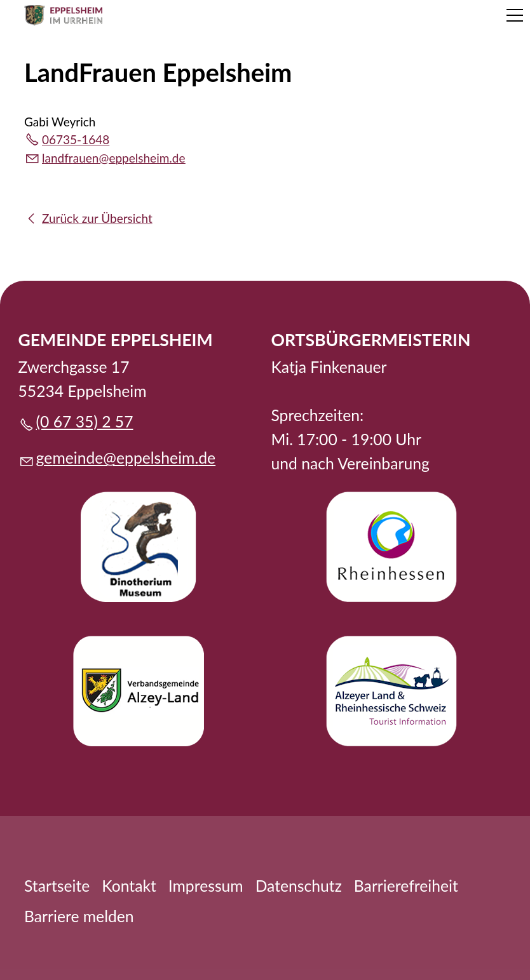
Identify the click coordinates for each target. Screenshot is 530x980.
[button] (515, 15)
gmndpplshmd (126, 458)
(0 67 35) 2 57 (85, 421)
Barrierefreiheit (406, 886)
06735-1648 (76, 139)
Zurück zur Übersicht (97, 218)
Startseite (57, 886)
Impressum (206, 886)
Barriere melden (79, 916)
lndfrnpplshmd (114, 158)
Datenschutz (299, 886)
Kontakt (129, 886)
